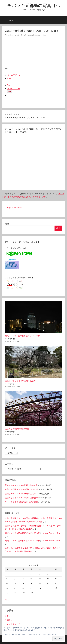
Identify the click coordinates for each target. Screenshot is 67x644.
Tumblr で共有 (14, 89)
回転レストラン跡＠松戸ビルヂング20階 (22, 336)
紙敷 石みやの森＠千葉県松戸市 (18, 548)
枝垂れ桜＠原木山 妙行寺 (16, 526)
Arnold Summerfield (38, 35)
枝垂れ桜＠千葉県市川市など (17, 429)
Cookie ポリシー (52, 634)
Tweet (10, 85)
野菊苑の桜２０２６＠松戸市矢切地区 (21, 485)
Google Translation (13, 207)
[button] (58, 639)
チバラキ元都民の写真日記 (34, 5)
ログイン (9, 616)
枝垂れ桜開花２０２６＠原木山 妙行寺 (21, 498)
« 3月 (7, 600)
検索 (7, 224)
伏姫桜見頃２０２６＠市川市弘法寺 (20, 381)
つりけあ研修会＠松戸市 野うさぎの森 (21, 502)
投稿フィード (11, 620)
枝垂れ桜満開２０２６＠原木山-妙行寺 (22, 489)
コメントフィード (12, 624)
